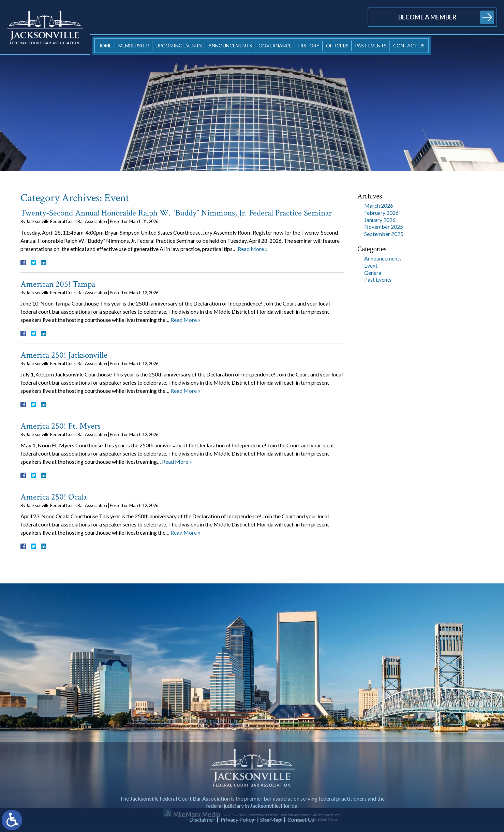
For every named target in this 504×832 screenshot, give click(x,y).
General (373, 273)
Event (371, 265)
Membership (134, 46)
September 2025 (384, 234)
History (309, 46)
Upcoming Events (179, 46)
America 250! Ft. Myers (61, 426)
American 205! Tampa (58, 284)
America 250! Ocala (54, 497)
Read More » (253, 249)
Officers (337, 46)
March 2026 (379, 205)
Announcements (230, 46)
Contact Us (409, 46)
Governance (275, 46)
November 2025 (384, 227)
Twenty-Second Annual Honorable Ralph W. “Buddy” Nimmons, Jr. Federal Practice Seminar (176, 213)
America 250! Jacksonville (64, 355)
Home (105, 46)
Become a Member (427, 17)
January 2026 (380, 220)
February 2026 (381, 213)
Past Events (371, 46)
